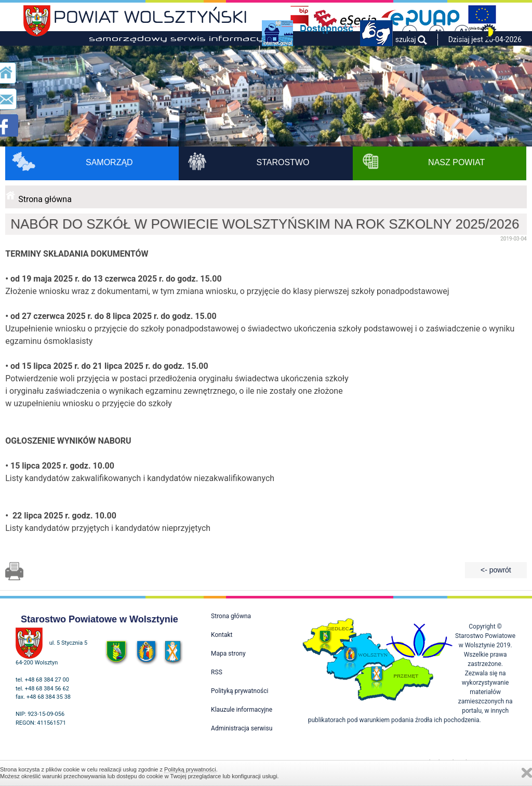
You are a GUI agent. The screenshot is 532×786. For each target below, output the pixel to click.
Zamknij (527, 773)
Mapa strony (228, 654)
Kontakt (222, 635)
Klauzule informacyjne (242, 710)
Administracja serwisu (242, 728)
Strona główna (45, 199)
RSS (217, 672)
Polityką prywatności (190, 769)
